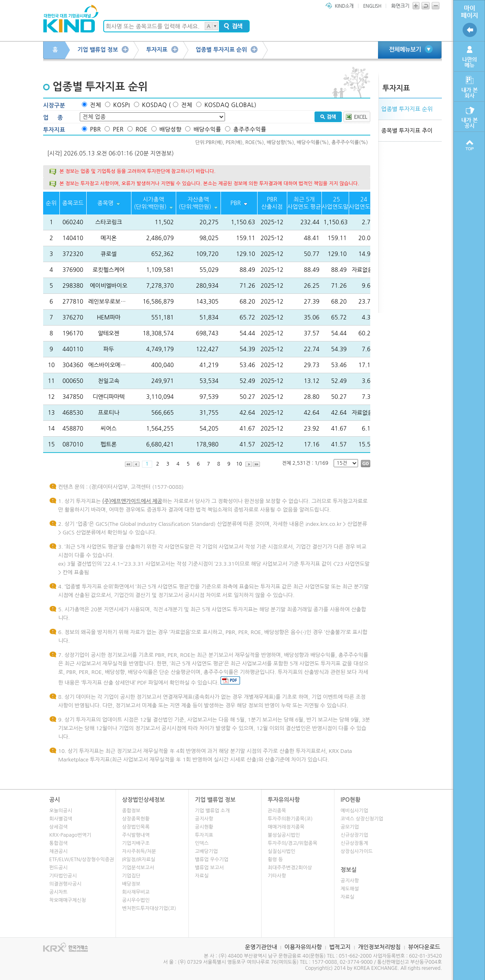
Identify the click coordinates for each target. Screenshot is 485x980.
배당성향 (170, 129)
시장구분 (54, 105)
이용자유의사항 (303, 947)
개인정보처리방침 (379, 947)
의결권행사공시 (65, 884)
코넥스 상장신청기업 (362, 819)
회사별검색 (61, 819)
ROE (141, 129)
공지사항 (204, 819)
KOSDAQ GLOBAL (229, 105)
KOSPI (121, 105)
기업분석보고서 (138, 868)
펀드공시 (58, 868)
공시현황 (204, 827)
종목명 (105, 203)
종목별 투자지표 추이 (407, 131)
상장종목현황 (136, 819)
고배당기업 (206, 851)
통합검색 (58, 843)
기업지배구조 (136, 843)
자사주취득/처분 (139, 851)
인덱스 (202, 843)
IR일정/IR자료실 (139, 860)
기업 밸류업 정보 (98, 50)
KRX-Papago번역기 (70, 835)
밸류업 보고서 (209, 868)
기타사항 (277, 876)
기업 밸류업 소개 (212, 811)
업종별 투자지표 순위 (221, 50)
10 (239, 464)
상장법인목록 (136, 827)
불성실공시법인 (284, 835)
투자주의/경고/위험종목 (293, 843)
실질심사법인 (282, 851)
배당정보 (131, 884)
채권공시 (58, 851)
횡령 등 (275, 860)
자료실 (202, 876)
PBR (95, 129)
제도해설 (350, 889)
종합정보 (131, 811)
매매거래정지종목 (286, 827)
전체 (95, 105)
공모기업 (350, 827)
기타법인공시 (63, 876)
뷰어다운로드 (424, 947)
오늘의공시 (61, 811)
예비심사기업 (354, 811)
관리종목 (277, 811)
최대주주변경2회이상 (290, 868)
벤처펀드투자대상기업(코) (149, 908)
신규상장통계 (354, 843)
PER (118, 129)
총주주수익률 (250, 129)
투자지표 (157, 50)
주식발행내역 (136, 835)
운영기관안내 (261, 947)
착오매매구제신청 (68, 900)
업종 (57, 118)
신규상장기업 (354, 835)
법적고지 (340, 947)
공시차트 (58, 892)
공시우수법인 (136, 900)
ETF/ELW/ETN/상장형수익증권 (82, 860)
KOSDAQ (154, 105)
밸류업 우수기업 (212, 860)
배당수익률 (208, 129)
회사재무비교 (136, 892)
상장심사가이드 (357, 851)
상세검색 (58, 827)
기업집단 (131, 876)
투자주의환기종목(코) (290, 819)
